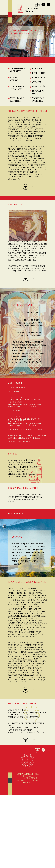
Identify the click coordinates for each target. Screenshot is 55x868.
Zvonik (36, 82)
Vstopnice (38, 78)
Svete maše (39, 87)
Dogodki (38, 69)
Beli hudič (39, 73)
